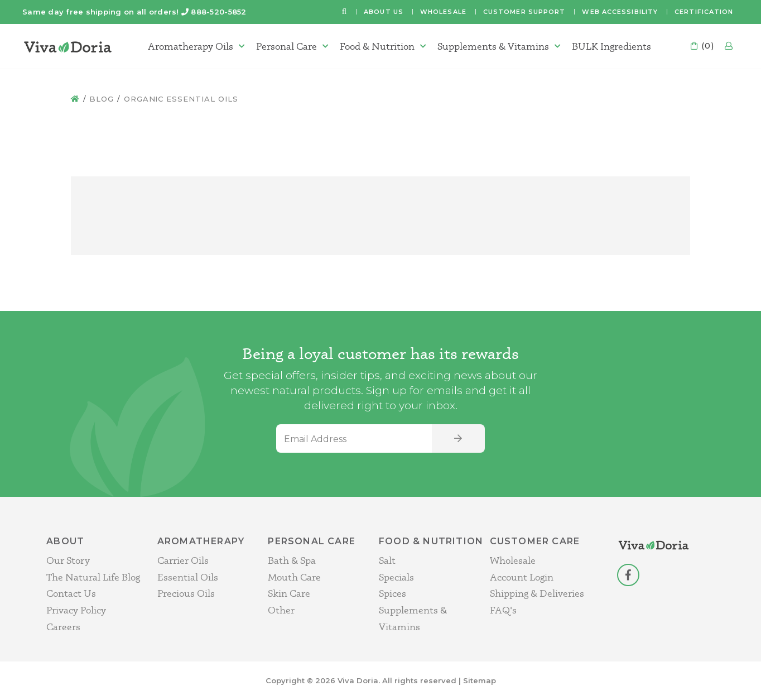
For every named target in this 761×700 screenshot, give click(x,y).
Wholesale (443, 12)
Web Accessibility (620, 12)
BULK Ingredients (611, 46)
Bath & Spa (292, 560)
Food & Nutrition (377, 46)
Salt (387, 560)
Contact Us (71, 593)
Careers (63, 627)
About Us (384, 12)
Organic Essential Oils (181, 99)
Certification (704, 12)
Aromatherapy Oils (191, 46)
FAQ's (503, 610)
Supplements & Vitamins (493, 46)
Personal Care (286, 46)
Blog (102, 99)
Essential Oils (188, 577)
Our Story (68, 560)
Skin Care (289, 593)
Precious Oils (186, 593)
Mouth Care (294, 577)
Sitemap (480, 680)
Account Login (522, 577)
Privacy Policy (76, 610)
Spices (392, 593)
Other (281, 610)
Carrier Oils (183, 560)
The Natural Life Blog (93, 577)
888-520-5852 (218, 12)
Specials (396, 577)
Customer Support (524, 12)
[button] (345, 12)
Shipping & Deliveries (537, 593)
